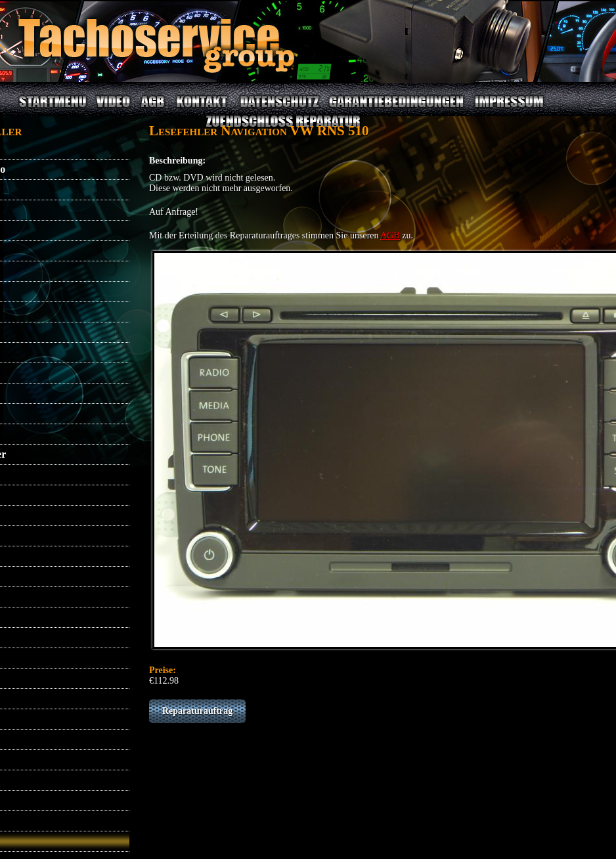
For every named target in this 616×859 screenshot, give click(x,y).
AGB (152, 109)
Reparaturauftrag (197, 711)
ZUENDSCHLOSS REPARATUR (282, 129)
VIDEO (113, 109)
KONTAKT (203, 109)
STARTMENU (53, 109)
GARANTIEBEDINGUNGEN (397, 109)
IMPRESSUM (509, 109)
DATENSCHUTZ (280, 109)
